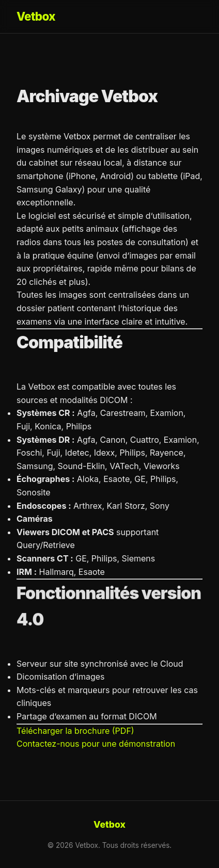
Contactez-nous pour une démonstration (96, 744)
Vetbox (36, 16)
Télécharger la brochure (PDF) (75, 731)
